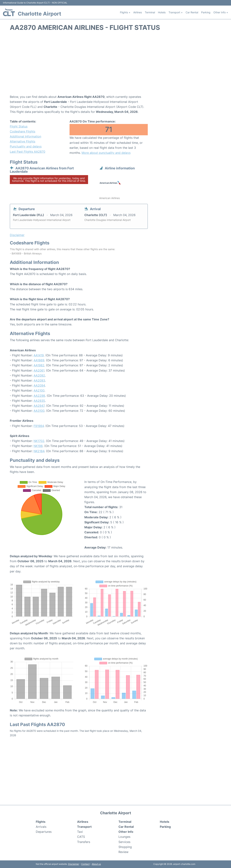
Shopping (125, 847)
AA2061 (39, 370)
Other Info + (221, 12)
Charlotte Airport (39, 14)
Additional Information (25, 136)
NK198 (38, 446)
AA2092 (39, 375)
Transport (84, 827)
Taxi (80, 832)
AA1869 (39, 360)
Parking (206, 12)
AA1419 (39, 355)
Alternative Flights (23, 141)
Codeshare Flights (23, 131)
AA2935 (39, 401)
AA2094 (39, 385)
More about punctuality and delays (106, 153)
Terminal (150, 12)
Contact (85, 864)
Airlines (138, 12)
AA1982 (39, 365)
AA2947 (39, 406)
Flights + (125, 12)
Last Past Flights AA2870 (28, 152)
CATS (81, 837)
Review (123, 852)
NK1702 (39, 441)
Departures (44, 832)
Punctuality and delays (26, 146)
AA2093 (39, 380)
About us (96, 864)
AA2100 (39, 390)
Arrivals (41, 827)
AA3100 (39, 411)
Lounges (124, 837)
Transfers (84, 842)
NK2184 (39, 451)
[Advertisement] (115, 65)
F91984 (39, 426)
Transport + (176, 12)
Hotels (162, 12)
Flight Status (19, 126)
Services (124, 842)
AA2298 (39, 396)
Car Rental (192, 12)
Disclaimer (74, 864)
